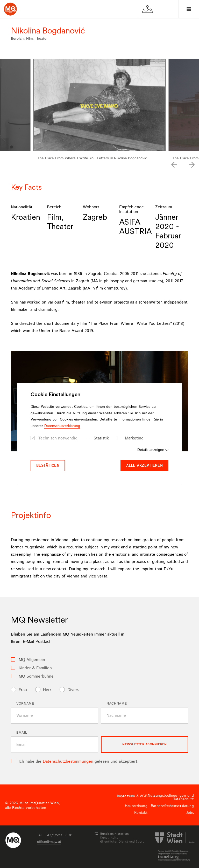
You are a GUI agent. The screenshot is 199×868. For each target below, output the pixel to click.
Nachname (117, 704)
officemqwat (49, 842)
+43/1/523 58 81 (59, 835)
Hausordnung (136, 806)
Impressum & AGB (132, 796)
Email (22, 733)
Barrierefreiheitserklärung (172, 806)
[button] (174, 165)
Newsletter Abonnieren (144, 744)
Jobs (190, 813)
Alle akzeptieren (144, 466)
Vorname (25, 704)
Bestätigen (48, 466)
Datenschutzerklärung (62, 426)
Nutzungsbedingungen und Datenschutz (171, 797)
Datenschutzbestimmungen (68, 762)
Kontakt (141, 813)
